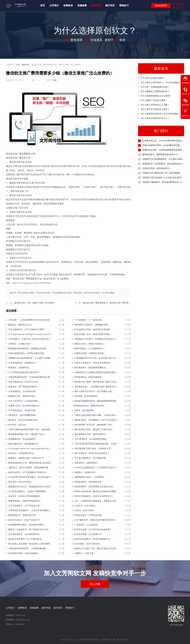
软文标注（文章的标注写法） (22, 453)
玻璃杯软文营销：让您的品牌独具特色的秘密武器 (165, 150)
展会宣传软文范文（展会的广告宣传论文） (94, 430)
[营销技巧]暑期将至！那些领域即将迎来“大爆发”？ (166, 182)
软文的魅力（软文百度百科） (88, 544)
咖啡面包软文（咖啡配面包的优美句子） (161, 155)
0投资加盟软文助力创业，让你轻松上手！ (94, 449)
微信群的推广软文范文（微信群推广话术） (94, 425)
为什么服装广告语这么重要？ (154, 100)
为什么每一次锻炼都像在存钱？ (155, 87)
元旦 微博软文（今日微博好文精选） (91, 439)
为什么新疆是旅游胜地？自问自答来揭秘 (159, 114)
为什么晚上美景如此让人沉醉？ (155, 105)
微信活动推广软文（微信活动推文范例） (93, 334)
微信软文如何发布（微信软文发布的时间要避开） (97, 491)
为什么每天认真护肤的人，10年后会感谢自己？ (162, 83)
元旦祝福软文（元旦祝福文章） (23, 391)
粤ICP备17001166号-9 (121, 640)
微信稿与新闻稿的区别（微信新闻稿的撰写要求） (97, 401)
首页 (43, 6)
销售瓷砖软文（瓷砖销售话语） (89, 482)
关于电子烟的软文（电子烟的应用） (91, 458)
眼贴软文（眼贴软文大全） (21, 325)
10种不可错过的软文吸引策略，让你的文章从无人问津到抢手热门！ (97, 415)
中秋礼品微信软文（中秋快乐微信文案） (27, 353)
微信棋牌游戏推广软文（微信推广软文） (27, 434)
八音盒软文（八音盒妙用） (87, 525)
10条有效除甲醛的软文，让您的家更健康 (27, 549)
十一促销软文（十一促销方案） (89, 320)
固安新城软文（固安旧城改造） (89, 377)
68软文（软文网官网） (85, 410)
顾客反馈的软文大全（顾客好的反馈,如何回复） (30, 463)
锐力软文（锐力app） (18, 425)
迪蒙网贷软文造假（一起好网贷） (90, 477)
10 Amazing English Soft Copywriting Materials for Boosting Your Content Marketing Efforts (31, 449)
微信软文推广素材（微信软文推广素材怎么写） (96, 382)
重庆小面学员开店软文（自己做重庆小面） (94, 391)
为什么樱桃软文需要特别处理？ (155, 91)
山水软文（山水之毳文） (86, 506)
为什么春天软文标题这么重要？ (155, 109)
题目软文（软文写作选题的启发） (24, 420)
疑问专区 (110, 6)
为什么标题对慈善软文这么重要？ (156, 96)
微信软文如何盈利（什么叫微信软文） (26, 539)
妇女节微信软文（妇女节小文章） (24, 382)
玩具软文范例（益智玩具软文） (157, 168)
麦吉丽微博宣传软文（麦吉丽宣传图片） (27, 525)
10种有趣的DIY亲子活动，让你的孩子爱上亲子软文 (97, 358)
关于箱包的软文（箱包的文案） (23, 410)
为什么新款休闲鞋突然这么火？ (155, 118)
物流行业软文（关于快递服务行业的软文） (28, 472)
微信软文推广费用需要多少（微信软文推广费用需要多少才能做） (113, 303)
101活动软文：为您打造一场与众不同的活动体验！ (31, 339)
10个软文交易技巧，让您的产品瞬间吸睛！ (28, 491)
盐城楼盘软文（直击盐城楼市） (23, 439)
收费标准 (68, 6)
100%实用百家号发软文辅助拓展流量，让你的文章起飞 (97, 444)
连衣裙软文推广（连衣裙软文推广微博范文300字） (97, 387)
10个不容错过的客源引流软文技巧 (24, 372)
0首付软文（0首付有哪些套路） (23, 415)
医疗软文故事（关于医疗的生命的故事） (93, 529)
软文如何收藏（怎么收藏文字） (89, 534)
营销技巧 (124, 6)
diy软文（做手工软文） (85, 510)
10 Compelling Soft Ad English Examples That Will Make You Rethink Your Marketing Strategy (31, 334)
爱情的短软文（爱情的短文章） (23, 515)
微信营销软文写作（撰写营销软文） (91, 434)
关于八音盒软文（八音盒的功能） (24, 401)
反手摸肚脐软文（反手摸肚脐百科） (25, 534)
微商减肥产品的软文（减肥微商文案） (92, 325)
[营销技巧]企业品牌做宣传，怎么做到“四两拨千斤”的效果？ (31, 358)
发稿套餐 (82, 6)
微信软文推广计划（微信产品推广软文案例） (35, 303)
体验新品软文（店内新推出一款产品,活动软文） (96, 420)
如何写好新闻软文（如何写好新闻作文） (93, 539)
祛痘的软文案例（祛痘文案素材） (24, 553)
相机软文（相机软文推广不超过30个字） (27, 458)
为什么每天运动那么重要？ (153, 78)
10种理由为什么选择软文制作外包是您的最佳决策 (97, 372)
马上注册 (95, 584)
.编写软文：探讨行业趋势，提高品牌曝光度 (28, 468)
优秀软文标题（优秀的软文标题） (90, 353)
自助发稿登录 (161, 6)
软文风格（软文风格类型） (87, 396)
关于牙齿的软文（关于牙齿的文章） (25, 506)
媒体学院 (96, 6)
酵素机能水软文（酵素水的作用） (90, 406)
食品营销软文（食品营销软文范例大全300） (95, 487)
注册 (179, 6)
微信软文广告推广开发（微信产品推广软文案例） (97, 549)
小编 (54, 80)
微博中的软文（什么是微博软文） (90, 349)
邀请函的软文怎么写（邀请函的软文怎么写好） (30, 487)
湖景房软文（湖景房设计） (87, 463)
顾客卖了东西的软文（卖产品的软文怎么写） (29, 529)
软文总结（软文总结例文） (21, 482)
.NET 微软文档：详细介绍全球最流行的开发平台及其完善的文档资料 (97, 520)
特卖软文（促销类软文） (20, 368)
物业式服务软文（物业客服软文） (24, 444)
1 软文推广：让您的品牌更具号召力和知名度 (29, 320)
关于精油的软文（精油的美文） (23, 363)
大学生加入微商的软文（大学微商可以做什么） (96, 468)
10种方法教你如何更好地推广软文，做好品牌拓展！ (31, 430)
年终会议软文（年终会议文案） (89, 515)
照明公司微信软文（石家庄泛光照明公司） (94, 496)
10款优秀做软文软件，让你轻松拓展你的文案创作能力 (31, 377)
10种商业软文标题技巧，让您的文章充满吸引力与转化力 (31, 510)
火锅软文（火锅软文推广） (21, 344)
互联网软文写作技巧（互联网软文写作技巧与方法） (97, 339)
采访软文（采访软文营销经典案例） (25, 496)
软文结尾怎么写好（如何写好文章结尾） (93, 330)
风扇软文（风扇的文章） (86, 472)
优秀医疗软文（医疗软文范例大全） (25, 406)
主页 (18, 65)
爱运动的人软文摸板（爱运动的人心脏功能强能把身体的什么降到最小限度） (31, 544)
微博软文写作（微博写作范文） (23, 396)
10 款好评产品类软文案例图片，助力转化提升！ (30, 477)
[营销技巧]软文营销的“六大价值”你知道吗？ (163, 178)
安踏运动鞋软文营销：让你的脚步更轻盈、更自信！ (166, 145)
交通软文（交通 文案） (85, 553)
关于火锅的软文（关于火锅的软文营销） (27, 330)
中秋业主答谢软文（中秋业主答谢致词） (93, 363)
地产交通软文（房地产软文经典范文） (92, 453)
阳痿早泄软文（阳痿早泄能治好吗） (25, 501)
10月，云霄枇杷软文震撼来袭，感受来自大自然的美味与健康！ (97, 501)
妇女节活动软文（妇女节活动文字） (25, 520)
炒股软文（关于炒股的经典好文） (24, 387)
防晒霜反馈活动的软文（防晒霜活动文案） (28, 349)
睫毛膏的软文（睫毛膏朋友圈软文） (91, 368)
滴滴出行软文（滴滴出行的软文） (90, 344)
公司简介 (54, 6)
